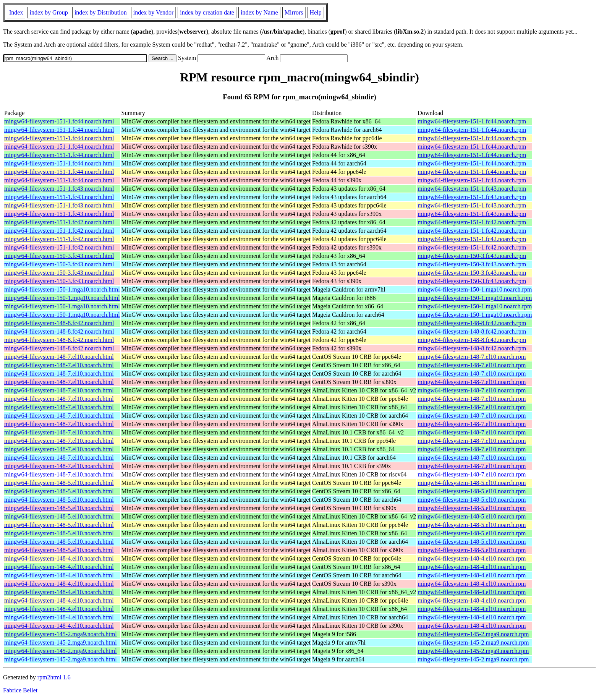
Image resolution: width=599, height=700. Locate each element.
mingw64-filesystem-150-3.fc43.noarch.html (59, 256)
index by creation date (207, 12)
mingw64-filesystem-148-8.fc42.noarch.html (59, 323)
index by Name (259, 12)
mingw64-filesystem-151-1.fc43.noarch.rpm (472, 189)
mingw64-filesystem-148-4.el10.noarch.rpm (472, 558)
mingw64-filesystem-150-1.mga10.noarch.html (62, 289)
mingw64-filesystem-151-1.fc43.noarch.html (59, 189)
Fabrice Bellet (20, 690)
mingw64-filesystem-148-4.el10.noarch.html (59, 558)
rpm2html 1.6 (54, 677)
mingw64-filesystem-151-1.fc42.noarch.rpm (472, 222)
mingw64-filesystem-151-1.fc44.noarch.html (59, 121)
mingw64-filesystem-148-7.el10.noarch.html (59, 357)
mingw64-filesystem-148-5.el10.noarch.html (59, 483)
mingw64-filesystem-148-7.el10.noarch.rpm (472, 357)
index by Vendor (153, 12)
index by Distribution (101, 12)
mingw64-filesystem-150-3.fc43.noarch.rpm (472, 256)
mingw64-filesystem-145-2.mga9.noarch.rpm (473, 634)
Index (16, 12)
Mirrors (294, 12)
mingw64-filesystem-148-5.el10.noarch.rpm (472, 483)
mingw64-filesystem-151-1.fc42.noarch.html (59, 222)
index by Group (49, 12)
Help (316, 12)
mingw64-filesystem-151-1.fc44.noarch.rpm (472, 121)
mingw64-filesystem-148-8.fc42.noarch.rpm (472, 323)
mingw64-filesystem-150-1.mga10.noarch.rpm (475, 289)
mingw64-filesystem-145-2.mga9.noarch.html (61, 634)
